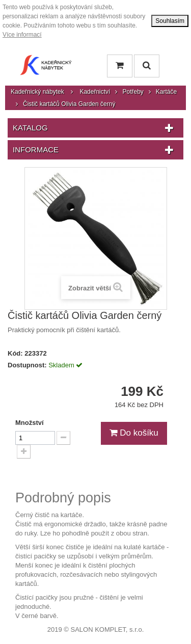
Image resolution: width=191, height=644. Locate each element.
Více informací (22, 35)
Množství (30, 423)
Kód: (15, 353)
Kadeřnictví (95, 92)
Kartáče (166, 92)
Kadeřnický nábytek (37, 92)
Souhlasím (170, 21)
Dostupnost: (27, 365)
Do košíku (134, 433)
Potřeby (133, 92)
